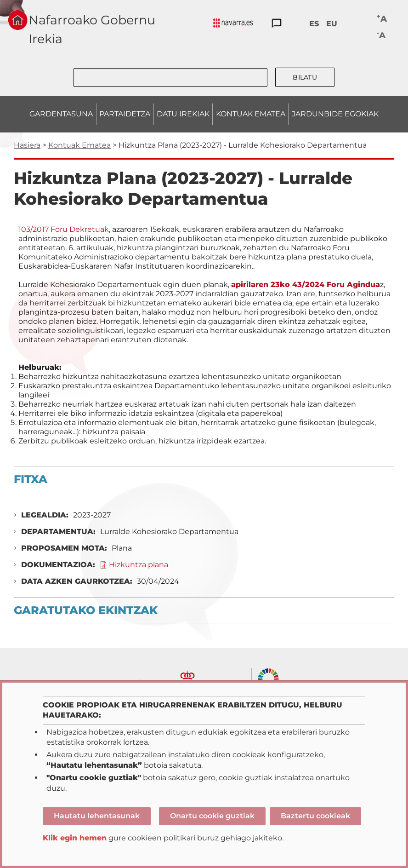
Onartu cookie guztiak (212, 816)
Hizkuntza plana (139, 565)
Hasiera (27, 145)
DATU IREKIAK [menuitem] (183, 114)
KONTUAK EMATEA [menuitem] (251, 114)
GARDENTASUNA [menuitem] (61, 114)
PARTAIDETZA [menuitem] (125, 114)
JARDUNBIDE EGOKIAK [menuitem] (335, 114)
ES (314, 24)
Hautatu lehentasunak (97, 816)
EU (332, 24)
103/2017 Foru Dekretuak (64, 229)
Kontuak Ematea (79, 145)
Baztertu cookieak (315, 816)
